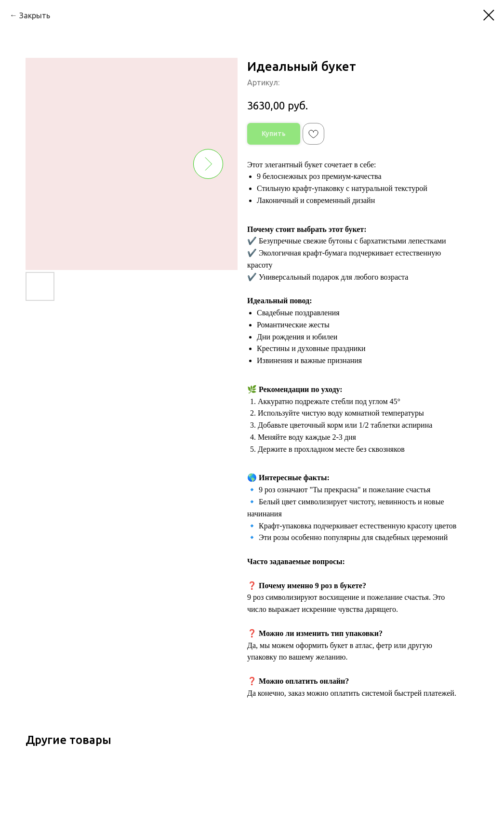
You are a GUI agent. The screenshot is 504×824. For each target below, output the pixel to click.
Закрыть (35, 15)
